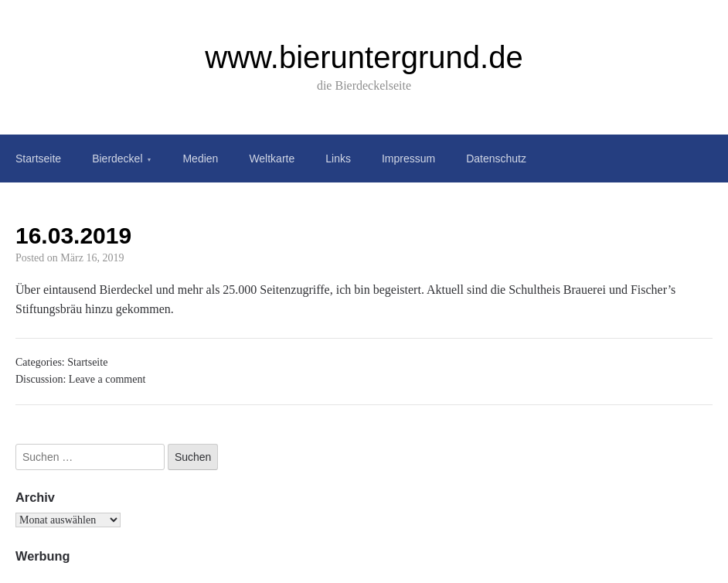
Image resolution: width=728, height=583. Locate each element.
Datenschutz (496, 159)
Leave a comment (107, 379)
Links (338, 159)
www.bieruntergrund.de (364, 57)
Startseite (38, 159)
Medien (200, 159)
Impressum (408, 159)
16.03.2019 (73, 235)
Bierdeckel (117, 159)
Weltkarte (272, 159)
